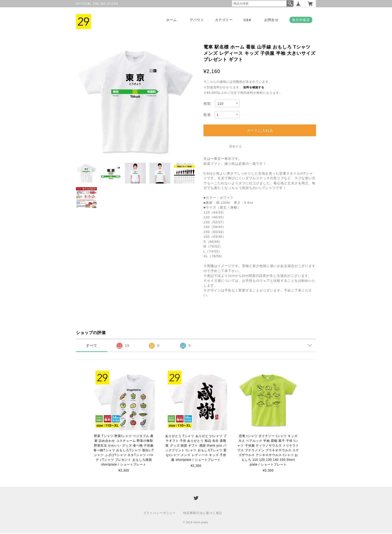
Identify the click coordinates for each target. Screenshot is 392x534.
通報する (235, 147)
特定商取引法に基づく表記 (203, 514)
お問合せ (271, 20)
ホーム (172, 20)
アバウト (197, 20)
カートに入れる (260, 131)
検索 (290, 3)
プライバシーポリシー (159, 514)
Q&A (247, 20)
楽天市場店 (301, 20)
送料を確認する (254, 88)
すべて (92, 346)
